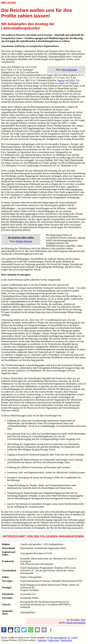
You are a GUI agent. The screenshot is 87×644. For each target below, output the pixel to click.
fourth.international (76, 623)
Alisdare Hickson (24, 241)
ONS (72, 80)
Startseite (42, 640)
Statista (61, 80)
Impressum (54, 640)
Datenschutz (66, 640)
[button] (4, 630)
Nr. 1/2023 (64, 638)
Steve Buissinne (69, 70)
